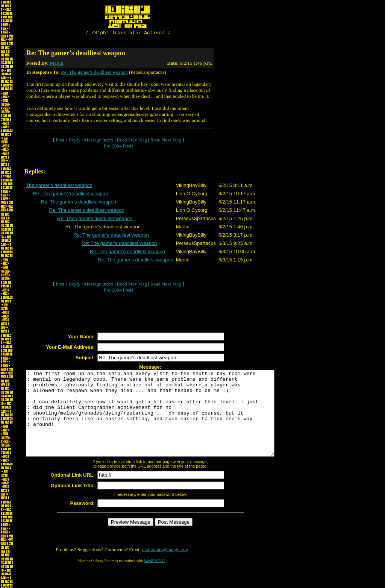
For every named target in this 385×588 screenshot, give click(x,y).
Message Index (99, 141)
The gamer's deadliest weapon (59, 186)
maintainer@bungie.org (165, 567)
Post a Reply (68, 141)
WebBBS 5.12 (155, 579)
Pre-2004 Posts (118, 147)
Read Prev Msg (132, 141)
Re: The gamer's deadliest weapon (94, 73)
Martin (57, 64)
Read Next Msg (166, 141)
